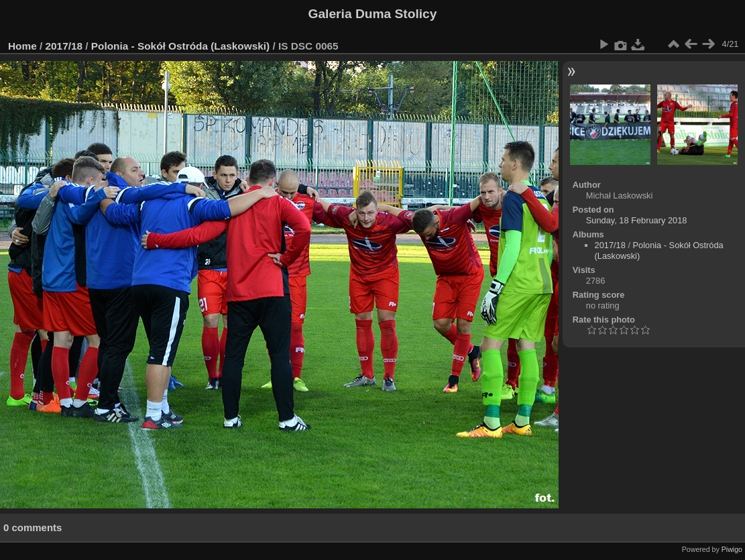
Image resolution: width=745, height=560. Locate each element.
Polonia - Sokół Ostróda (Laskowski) (180, 46)
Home (22, 46)
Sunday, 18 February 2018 (637, 220)
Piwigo (732, 549)
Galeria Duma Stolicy (373, 14)
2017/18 (64, 46)
